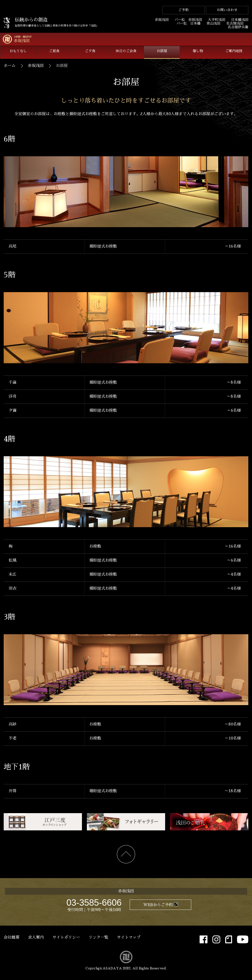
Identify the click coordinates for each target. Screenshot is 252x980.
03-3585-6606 (94, 903)
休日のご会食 (126, 51)
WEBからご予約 (158, 905)
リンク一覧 (98, 937)
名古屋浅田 (235, 23)
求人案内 (36, 937)
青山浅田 (213, 23)
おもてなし (18, 51)
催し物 (198, 51)
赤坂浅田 (162, 20)
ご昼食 (54, 51)
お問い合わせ (227, 10)
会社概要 (12, 937)
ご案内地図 (234, 51)
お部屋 (162, 51)
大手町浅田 (217, 20)
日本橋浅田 (240, 20)
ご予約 (184, 10)
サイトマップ (129, 937)
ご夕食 (90, 51)
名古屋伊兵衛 (238, 27)
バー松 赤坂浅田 (188, 20)
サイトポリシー (66, 937)
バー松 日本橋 (189, 23)
